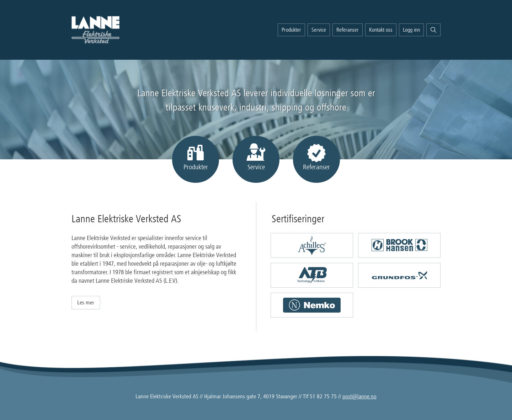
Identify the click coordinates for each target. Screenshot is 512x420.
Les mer (86, 303)
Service (319, 30)
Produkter (291, 30)
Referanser (348, 30)
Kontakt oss (381, 30)
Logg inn (411, 30)
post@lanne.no (359, 397)
